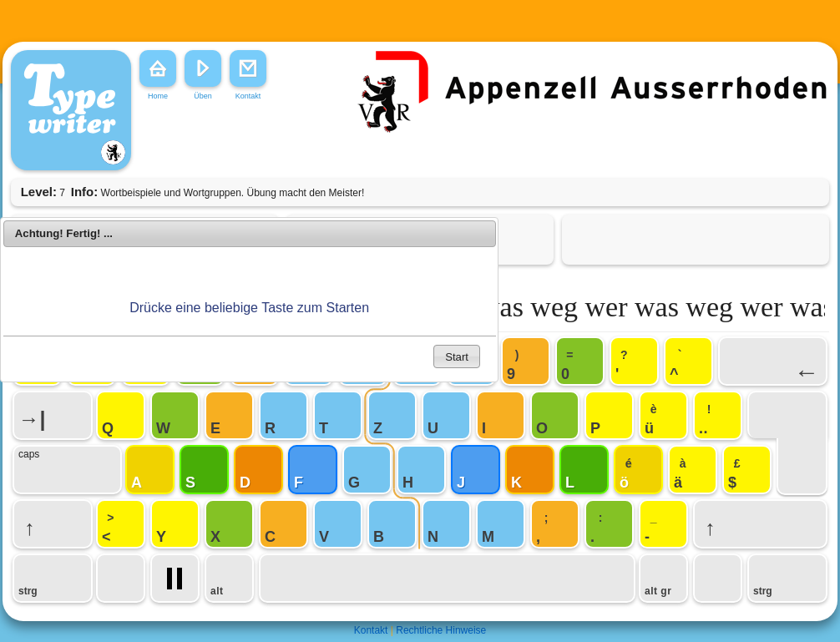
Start (457, 357)
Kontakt (371, 630)
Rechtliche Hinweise (441, 630)
